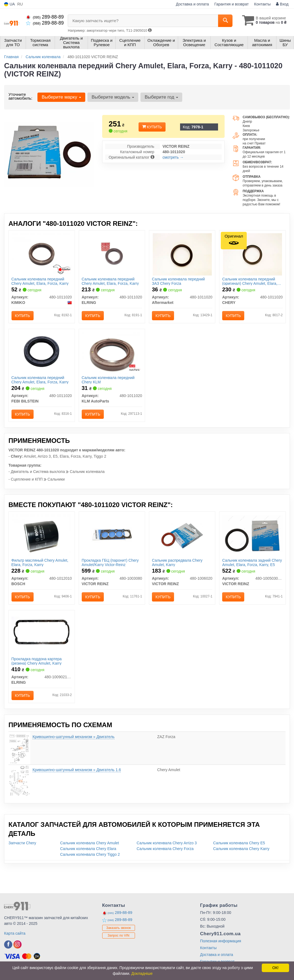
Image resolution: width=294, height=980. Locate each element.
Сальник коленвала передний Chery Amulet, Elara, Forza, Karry (40, 281)
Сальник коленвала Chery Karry (241, 849)
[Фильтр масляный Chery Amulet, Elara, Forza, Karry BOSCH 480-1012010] (42, 535)
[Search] (225, 21)
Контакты (262, 4)
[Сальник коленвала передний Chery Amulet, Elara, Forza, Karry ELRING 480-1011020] (112, 254)
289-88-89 (45, 17)
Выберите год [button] (161, 97)
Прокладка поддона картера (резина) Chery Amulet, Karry (37, 661)
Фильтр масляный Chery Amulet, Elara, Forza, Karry (40, 562)
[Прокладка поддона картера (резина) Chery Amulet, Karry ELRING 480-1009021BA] (42, 631)
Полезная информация (220, 941)
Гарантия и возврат (231, 4)
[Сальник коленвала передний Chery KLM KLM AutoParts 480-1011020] (112, 353)
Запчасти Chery (22, 843)
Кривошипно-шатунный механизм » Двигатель (73, 737)
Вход (282, 4)
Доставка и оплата (192, 4)
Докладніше (142, 973)
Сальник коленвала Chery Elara (88, 849)
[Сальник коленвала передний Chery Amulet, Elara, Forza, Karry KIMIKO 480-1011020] (42, 254)
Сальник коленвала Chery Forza (165, 849)
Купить (152, 127)
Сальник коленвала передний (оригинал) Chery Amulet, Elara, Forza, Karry (250, 281)
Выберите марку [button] (61, 97)
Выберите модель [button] (113, 97)
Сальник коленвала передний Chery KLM (108, 380)
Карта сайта (15, 933)
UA (9, 4)
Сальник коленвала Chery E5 (239, 843)
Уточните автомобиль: (20, 96)
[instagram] (17, 945)
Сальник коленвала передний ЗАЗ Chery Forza (178, 281)
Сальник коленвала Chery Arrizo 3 (167, 843)
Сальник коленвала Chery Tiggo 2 (90, 854)
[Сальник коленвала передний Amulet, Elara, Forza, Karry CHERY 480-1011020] (252, 254)
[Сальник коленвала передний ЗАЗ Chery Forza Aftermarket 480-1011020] (182, 254)
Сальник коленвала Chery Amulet (89, 843)
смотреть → (173, 157)
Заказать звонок (119, 928)
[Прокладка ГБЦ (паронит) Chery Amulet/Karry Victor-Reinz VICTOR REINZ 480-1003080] (112, 535)
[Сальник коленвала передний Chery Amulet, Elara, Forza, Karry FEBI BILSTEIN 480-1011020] (42, 351)
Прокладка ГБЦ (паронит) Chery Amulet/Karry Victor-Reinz (110, 562)
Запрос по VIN (119, 935)
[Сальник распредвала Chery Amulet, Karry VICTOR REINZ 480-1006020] (182, 535)
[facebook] (8, 945)
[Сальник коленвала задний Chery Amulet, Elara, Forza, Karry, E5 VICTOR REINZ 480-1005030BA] (252, 533)
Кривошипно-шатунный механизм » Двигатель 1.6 (77, 770)
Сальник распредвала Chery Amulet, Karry (177, 562)
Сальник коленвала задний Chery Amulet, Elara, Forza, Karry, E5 (252, 562)
